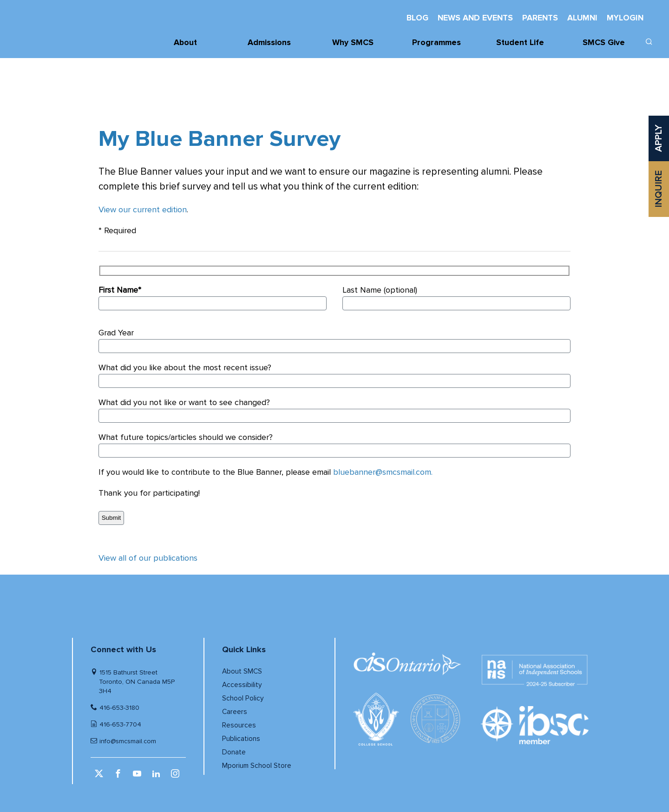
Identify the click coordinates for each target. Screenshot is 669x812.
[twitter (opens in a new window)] (100, 777)
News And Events (475, 18)
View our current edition (143, 210)
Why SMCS (353, 43)
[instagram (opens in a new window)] (176, 777)
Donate (234, 752)
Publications (241, 739)
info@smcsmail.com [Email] (128, 741)
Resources (239, 725)
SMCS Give (604, 43)
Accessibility (242, 685)
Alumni (582, 18)
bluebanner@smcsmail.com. (383, 472)
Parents (540, 18)
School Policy (243, 698)
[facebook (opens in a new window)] (119, 777)
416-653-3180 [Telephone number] (119, 708)
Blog (417, 18)
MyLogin (625, 18)
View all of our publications (148, 558)
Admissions (269, 43)
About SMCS (242, 671)
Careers (235, 712)
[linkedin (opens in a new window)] (157, 777)
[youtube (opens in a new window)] (138, 777)
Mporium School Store (257, 766)
